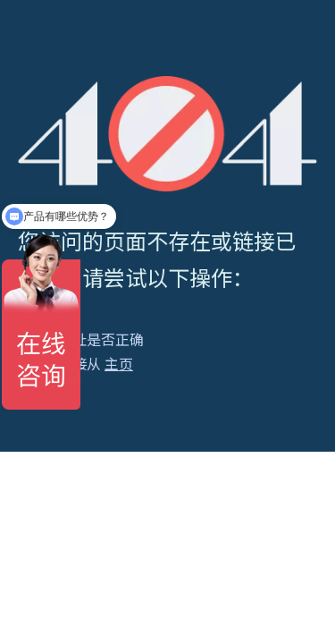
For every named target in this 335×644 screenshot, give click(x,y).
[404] (167, 134)
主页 (119, 363)
